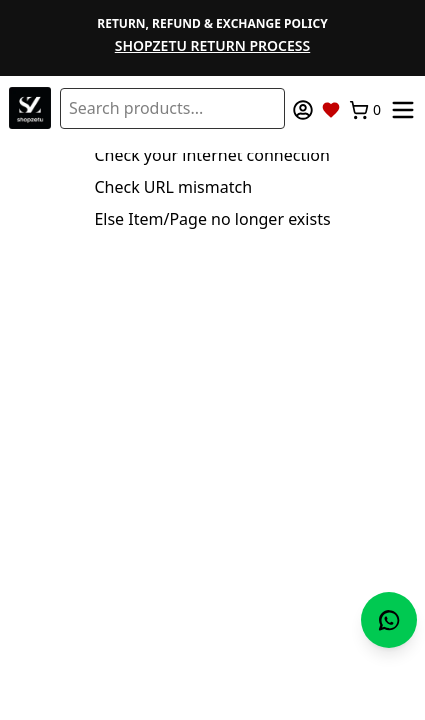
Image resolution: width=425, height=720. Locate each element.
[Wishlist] (331, 110)
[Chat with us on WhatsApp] (389, 620)
